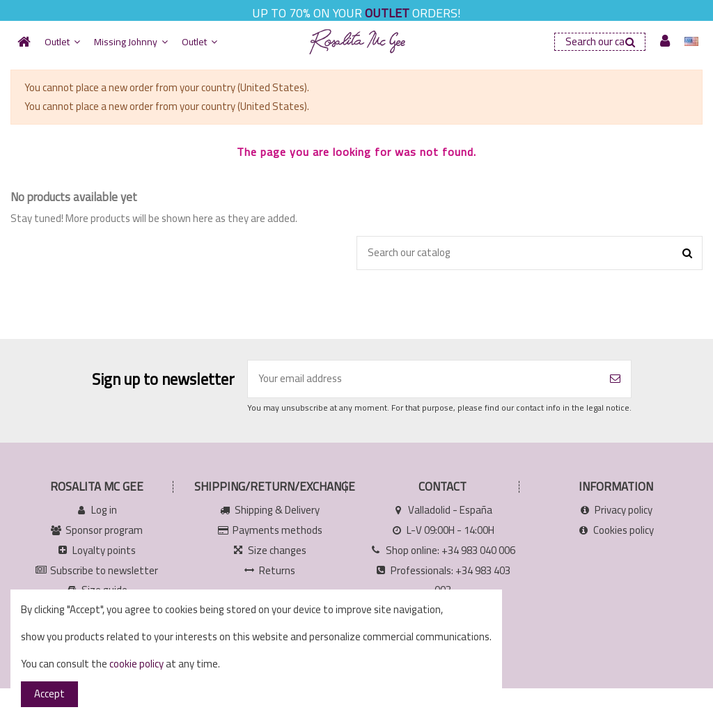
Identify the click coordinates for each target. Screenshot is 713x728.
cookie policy (136, 664)
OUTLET (387, 13)
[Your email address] (424, 379)
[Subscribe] (615, 379)
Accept (49, 694)
